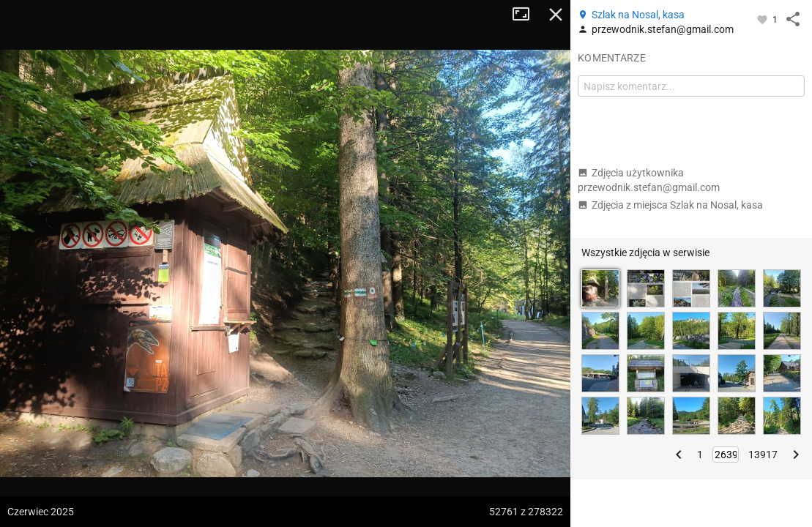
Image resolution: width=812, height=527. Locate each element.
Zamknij (556, 15)
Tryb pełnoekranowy (526, 15)
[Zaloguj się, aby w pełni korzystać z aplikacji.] (763, 19)
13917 (763, 455)
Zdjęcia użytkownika (649, 180)
